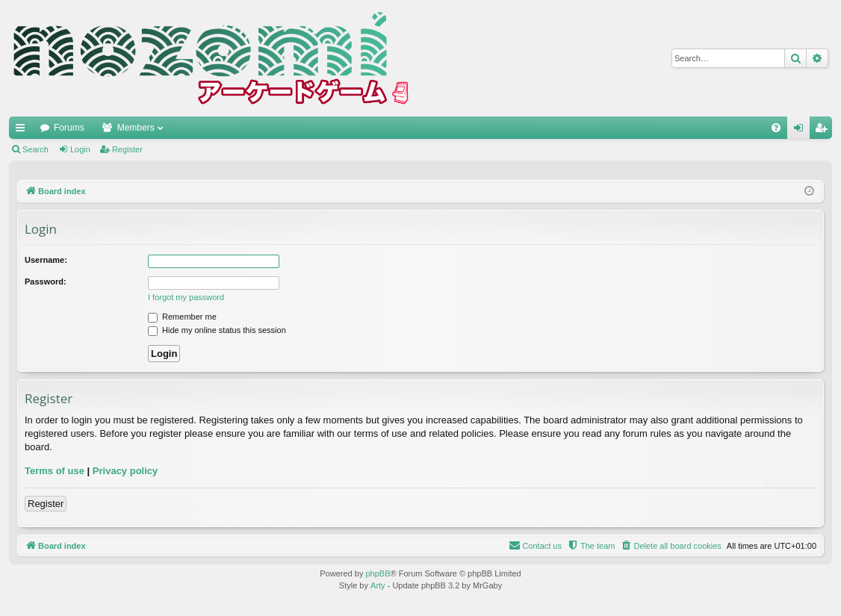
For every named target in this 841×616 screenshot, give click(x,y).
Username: (46, 260)
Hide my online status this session (217, 330)
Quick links (23, 131)
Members (136, 128)
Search (35, 149)
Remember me (182, 317)
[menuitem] (776, 128)
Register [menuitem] (824, 131)
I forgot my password (186, 297)
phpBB (378, 573)
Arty (378, 585)
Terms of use (55, 471)
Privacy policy (125, 471)
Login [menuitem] (802, 131)
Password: (46, 281)
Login (80, 149)
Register (127, 149)
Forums (69, 128)
